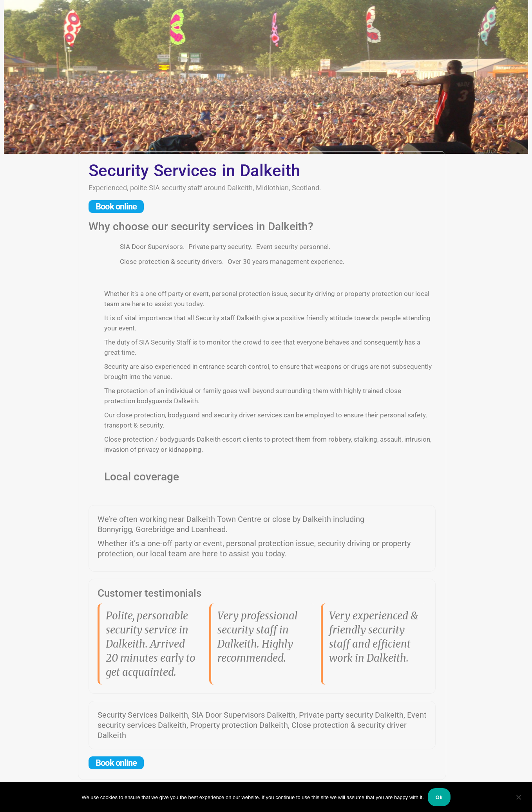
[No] (518, 797)
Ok (439, 797)
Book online (116, 207)
